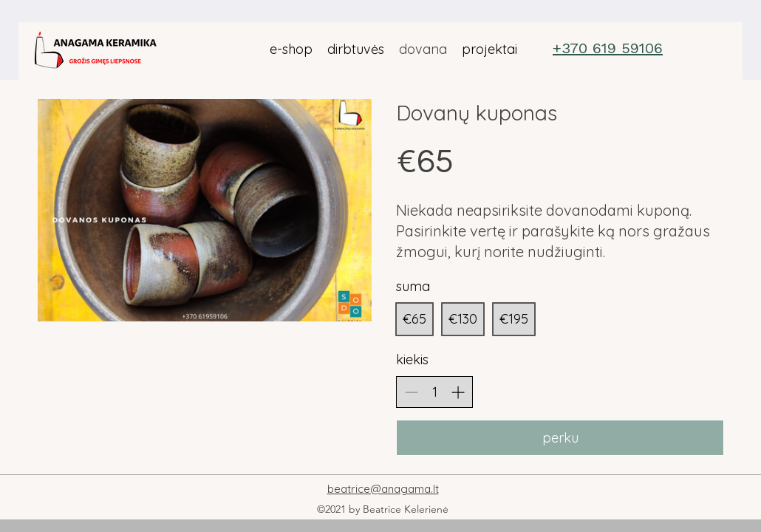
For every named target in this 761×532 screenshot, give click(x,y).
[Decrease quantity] (411, 392)
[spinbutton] (434, 392)
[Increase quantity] (458, 392)
